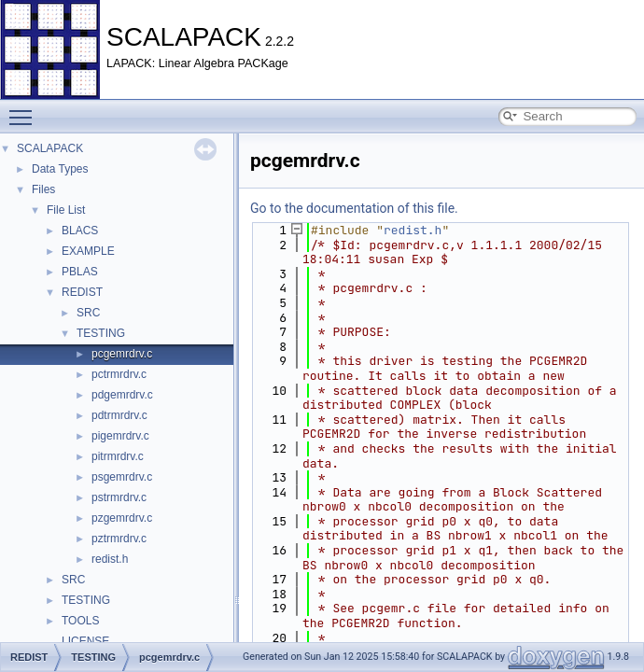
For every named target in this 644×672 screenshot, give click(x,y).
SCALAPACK (50, 148)
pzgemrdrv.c (122, 518)
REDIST (82, 292)
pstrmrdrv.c (119, 497)
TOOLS (80, 621)
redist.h (110, 559)
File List (66, 210)
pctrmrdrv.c (119, 374)
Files (43, 189)
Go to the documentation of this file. (354, 208)
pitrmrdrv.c (118, 456)
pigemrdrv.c (120, 436)
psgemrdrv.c (122, 477)
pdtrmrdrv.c (119, 415)
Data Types (60, 169)
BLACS (80, 231)
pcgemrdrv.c (122, 354)
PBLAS (80, 272)
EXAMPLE (88, 251)
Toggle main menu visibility (25, 109)
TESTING (101, 333)
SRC (88, 313)
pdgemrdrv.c (122, 395)
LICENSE (85, 641)
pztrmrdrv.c (119, 539)
